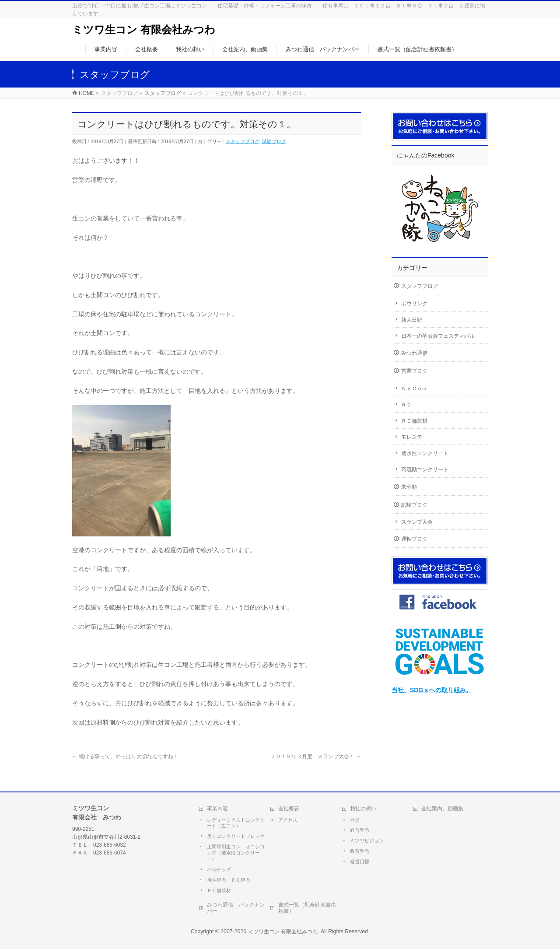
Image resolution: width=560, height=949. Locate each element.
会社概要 (289, 808)
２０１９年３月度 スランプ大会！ (316, 756)
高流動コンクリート (425, 469)
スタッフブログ (243, 141)
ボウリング (414, 304)
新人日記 (412, 320)
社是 (355, 819)
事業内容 (217, 808)
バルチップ (219, 869)
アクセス (288, 819)
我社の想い (363, 808)
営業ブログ (414, 371)
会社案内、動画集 (442, 808)
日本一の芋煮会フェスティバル (438, 336)
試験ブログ (274, 141)
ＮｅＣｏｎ (414, 389)
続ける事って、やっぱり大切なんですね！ (125, 756)
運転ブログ (414, 539)
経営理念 (360, 830)
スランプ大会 (417, 522)
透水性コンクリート (425, 453)
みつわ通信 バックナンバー (236, 907)
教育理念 (360, 851)
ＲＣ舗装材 (414, 421)
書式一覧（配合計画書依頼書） (307, 907)
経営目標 (360, 861)
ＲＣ (406, 405)
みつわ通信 (414, 353)
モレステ (412, 437)
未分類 (409, 487)
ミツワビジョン (367, 840)
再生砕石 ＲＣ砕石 (229, 879)
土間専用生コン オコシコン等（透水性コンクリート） (236, 852)
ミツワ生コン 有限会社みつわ (144, 30)
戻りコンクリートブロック (236, 836)
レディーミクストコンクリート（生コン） (236, 823)
